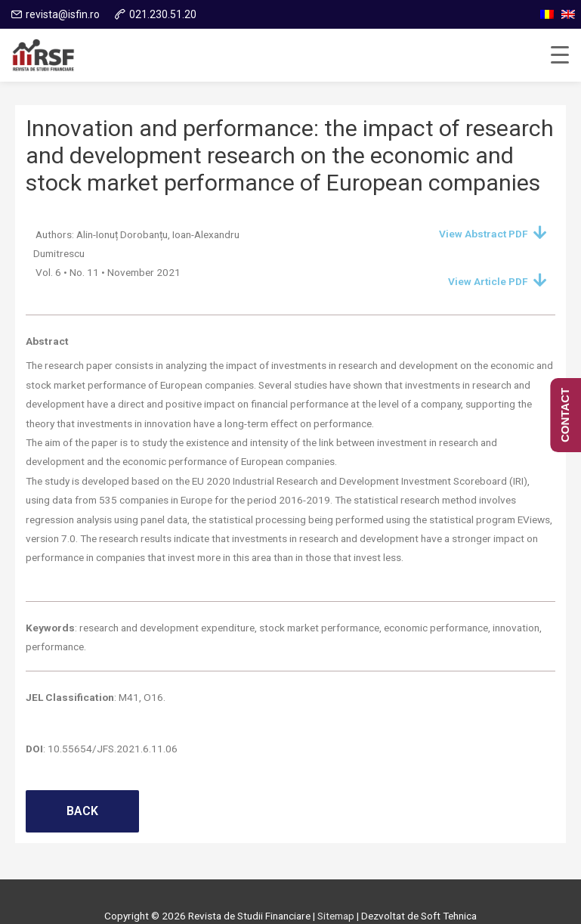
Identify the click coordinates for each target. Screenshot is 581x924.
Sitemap (336, 916)
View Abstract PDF (484, 234)
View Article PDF (488, 281)
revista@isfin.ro (63, 14)
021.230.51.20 (163, 14)
